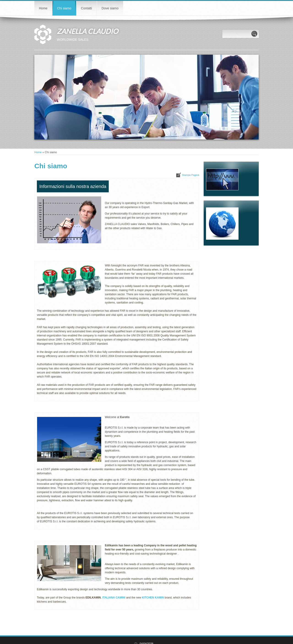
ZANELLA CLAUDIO (87, 31)
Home (43, 8)
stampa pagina (191, 175)
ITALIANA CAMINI (114, 598)
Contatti (87, 8)
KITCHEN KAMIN (153, 598)
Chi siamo (64, 8)
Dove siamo (110, 8)
